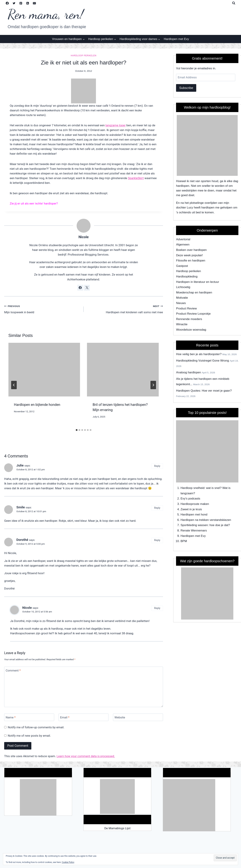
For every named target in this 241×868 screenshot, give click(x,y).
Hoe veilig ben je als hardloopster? (199, 354)
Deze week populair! (189, 255)
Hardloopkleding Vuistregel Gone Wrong (202, 361)
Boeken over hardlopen (191, 250)
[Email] (34, 3)
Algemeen (183, 245)
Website (120, 717)
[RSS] (28, 3)
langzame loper (115, 125)
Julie (20, 465)
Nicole (84, 237)
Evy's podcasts (190, 499)
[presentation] (44, 370)
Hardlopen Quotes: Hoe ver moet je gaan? (204, 391)
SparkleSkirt (136, 178)
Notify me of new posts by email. (29, 736)
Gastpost (182, 266)
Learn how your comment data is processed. (86, 756)
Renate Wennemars (194, 531)
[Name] (29, 717)
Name (11, 717)
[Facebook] (7, 3)
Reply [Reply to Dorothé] (157, 540)
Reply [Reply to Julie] (157, 466)
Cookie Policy (68, 862)
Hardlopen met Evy (176, 39)
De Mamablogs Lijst (117, 828)
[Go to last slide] (14, 385)
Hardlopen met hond (194, 515)
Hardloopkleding (187, 277)
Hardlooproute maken (195, 504)
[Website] (138, 717)
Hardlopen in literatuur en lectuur (198, 282)
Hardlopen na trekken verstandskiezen (206, 520)
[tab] (77, 430)
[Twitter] (14, 3)
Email (65, 717)
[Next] (153, 385)
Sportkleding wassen (194, 525)
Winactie (182, 324)
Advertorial (183, 239)
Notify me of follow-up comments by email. (36, 727)
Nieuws (181, 303)
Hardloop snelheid (193, 488)
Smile (21, 507)
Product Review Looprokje (193, 314)
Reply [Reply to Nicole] (157, 608)
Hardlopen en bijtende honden (37, 405)
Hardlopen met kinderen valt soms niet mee (125, 309)
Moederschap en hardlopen (194, 292)
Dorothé (22, 540)
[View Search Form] (234, 3)
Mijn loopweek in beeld (42, 309)
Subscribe (186, 88)
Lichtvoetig (183, 287)
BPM (184, 541)
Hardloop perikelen (83, 56)
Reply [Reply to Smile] (157, 508)
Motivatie (182, 298)
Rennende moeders (189, 319)
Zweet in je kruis (191, 509)
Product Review (186, 308)
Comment (13, 670)
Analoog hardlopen (188, 372)
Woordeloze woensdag (191, 330)
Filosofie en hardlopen (191, 261)
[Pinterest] (21, 3)
